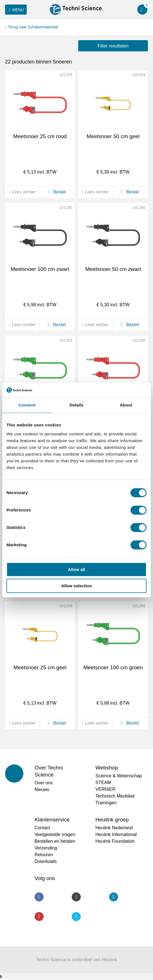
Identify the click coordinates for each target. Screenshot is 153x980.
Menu (15, 10)
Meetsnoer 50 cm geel (113, 136)
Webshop (107, 768)
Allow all (77, 569)
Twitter (76, 917)
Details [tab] (76, 405)
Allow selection (76, 586)
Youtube (39, 917)
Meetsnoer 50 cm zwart (113, 269)
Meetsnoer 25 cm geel (40, 667)
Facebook (39, 897)
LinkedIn (114, 897)
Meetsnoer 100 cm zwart (40, 269)
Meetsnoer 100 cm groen (113, 667)
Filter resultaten (113, 46)
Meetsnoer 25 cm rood (40, 136)
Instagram (76, 897)
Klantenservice (52, 820)
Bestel (56, 192)
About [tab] (126, 405)
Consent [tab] (27, 405)
